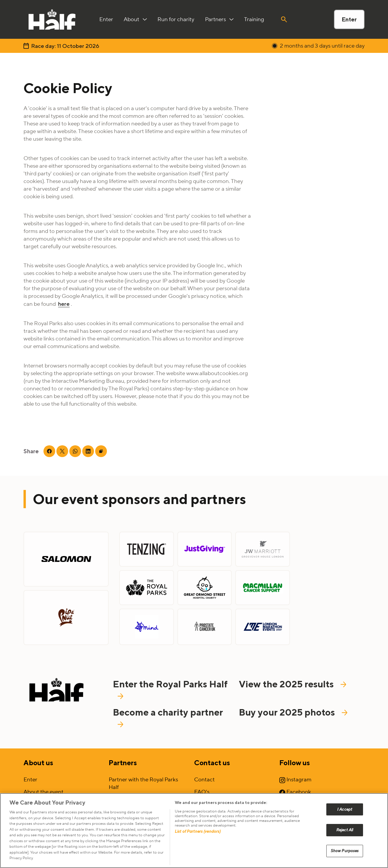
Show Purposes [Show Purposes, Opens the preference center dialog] (345, 851)
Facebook (295, 792)
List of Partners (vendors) (198, 831)
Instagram (295, 780)
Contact (204, 780)
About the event (43, 792)
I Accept (345, 809)
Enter (349, 19)
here (64, 304)
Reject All (345, 830)
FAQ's (202, 792)
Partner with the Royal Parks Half (143, 783)
